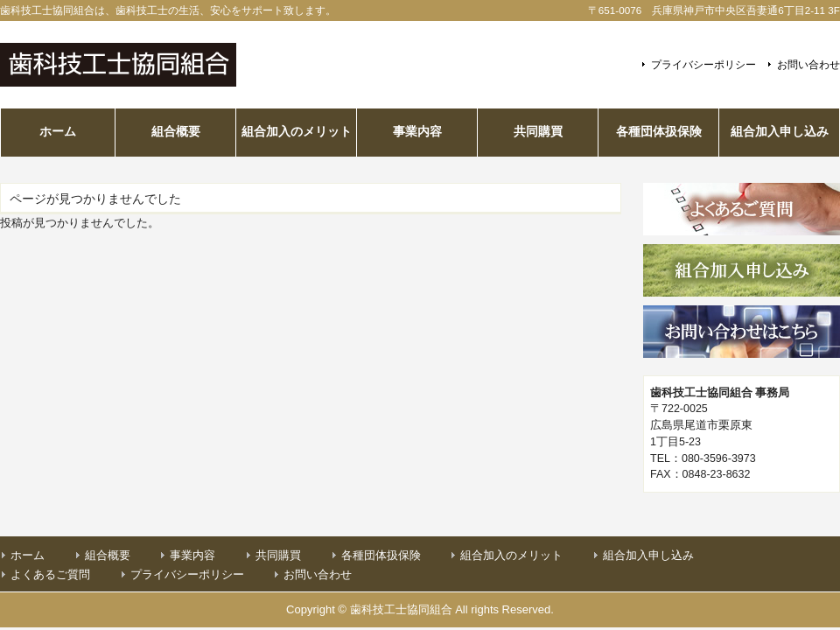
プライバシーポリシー (703, 64)
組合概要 (108, 555)
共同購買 (278, 555)
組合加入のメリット (511, 555)
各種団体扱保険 (381, 555)
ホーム (28, 555)
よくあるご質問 (50, 574)
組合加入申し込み (648, 555)
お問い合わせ (808, 64)
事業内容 (192, 555)
